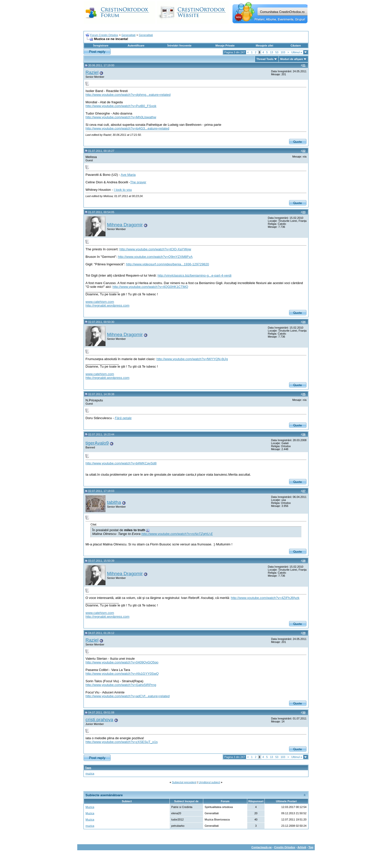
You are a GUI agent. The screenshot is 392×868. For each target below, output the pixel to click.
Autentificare (136, 46)
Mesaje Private (225, 46)
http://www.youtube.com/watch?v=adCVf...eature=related (127, 696)
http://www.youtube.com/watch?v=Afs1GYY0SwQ (122, 674)
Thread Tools (265, 59)
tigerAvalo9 (97, 443)
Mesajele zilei (264, 46)
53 (277, 52)
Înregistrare (101, 46)
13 (271, 52)
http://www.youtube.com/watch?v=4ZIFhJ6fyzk (265, 598)
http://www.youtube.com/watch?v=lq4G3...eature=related (127, 128)
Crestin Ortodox (285, 847)
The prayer (138, 182)
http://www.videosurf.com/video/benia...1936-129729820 (167, 264)
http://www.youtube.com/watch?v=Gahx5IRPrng (121, 685)
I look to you (123, 190)
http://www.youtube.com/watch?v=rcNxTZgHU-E (177, 534)
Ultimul (297, 52)
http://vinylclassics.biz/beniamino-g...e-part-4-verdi (194, 275)
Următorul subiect (209, 782)
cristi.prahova (99, 720)
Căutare (296, 46)
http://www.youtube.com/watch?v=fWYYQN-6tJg (192, 359)
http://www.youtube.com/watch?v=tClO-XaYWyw (155, 249)
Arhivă (302, 847)
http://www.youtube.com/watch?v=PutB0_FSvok (121, 106)
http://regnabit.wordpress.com (107, 305)
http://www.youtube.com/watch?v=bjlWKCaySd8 (121, 463)
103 (283, 52)
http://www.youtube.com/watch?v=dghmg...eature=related (128, 95)
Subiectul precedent (184, 782)
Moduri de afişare (292, 59)
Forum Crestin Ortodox (104, 35)
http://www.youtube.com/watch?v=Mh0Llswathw (121, 117)
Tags (88, 768)
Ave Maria (128, 175)
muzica (90, 773)
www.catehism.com (100, 302)
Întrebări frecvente (179, 46)
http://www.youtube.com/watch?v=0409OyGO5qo (122, 662)
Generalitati (128, 35)
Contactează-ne (261, 847)
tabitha (114, 502)
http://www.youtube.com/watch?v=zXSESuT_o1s (122, 742)
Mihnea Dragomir (125, 225)
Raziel (92, 72)
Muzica (90, 807)
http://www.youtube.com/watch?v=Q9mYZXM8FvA (155, 257)
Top (311, 847)
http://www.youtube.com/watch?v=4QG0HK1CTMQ (150, 287)
